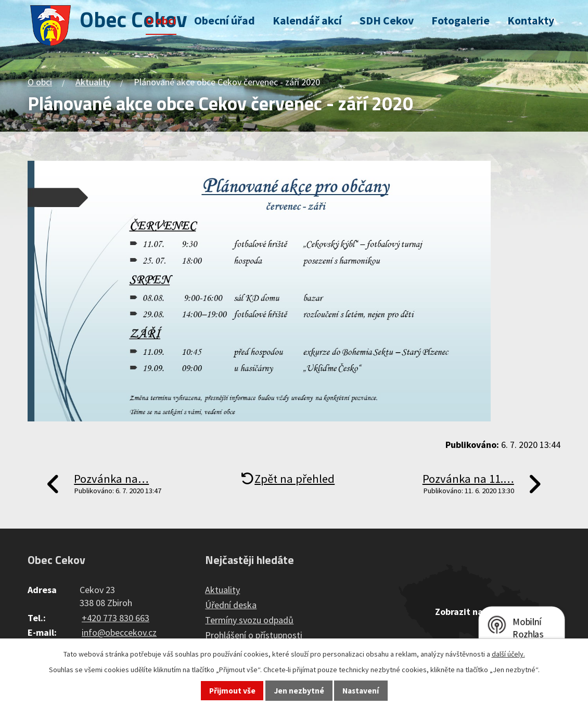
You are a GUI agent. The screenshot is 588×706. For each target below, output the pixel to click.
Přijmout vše (232, 691)
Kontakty (531, 21)
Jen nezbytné (299, 691)
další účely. (508, 654)
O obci (161, 21)
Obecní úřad (225, 21)
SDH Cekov (387, 21)
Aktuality (93, 82)
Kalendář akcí (307, 21)
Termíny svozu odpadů (249, 620)
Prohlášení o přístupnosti (254, 635)
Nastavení (361, 691)
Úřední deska (231, 605)
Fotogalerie (461, 21)
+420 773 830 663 (116, 618)
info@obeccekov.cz (119, 632)
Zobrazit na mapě (471, 612)
